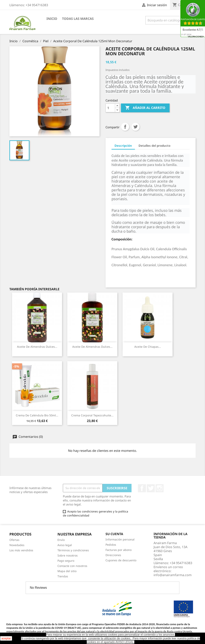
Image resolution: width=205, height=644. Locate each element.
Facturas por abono (119, 550)
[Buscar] (170, 20)
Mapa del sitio (67, 571)
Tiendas (63, 576)
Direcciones (113, 555)
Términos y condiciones (73, 550)
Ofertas (14, 540)
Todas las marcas (78, 19)
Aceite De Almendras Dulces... (37, 347)
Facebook (142, 488)
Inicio (52, 19)
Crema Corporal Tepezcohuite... (92, 415)
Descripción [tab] (123, 146)
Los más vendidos (21, 550)
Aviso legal (65, 545)
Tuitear (136, 127)
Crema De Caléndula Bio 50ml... (37, 415)
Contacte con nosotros (72, 566)
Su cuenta (114, 534)
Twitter (151, 488)
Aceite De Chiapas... (148, 347)
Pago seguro (66, 561)
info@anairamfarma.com (173, 575)
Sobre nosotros (68, 555)
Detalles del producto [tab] (154, 146)
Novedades (17, 545)
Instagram (160, 488)
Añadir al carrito (145, 108)
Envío (61, 540)
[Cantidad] (110, 108)
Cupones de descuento (121, 560)
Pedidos (111, 545)
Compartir (125, 127)
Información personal (120, 539)
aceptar (6, 638)
